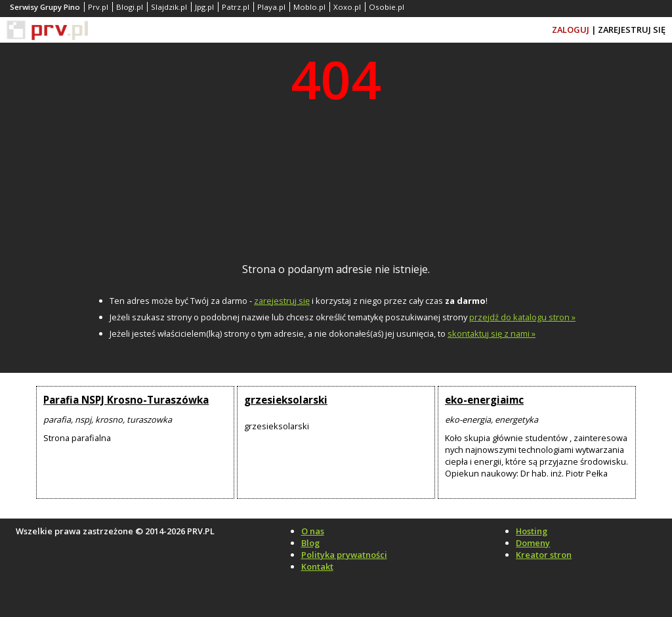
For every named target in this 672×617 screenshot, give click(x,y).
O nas (313, 531)
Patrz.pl (236, 7)
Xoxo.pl (347, 7)
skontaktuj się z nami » (492, 333)
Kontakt (317, 566)
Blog (310, 543)
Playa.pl (271, 7)
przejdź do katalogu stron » (522, 317)
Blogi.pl (130, 7)
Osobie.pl (387, 7)
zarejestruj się (282, 301)
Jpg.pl (204, 7)
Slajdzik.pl (169, 7)
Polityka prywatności (344, 555)
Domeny (533, 543)
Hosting (532, 531)
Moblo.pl (309, 7)
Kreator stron (544, 555)
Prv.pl (98, 7)
